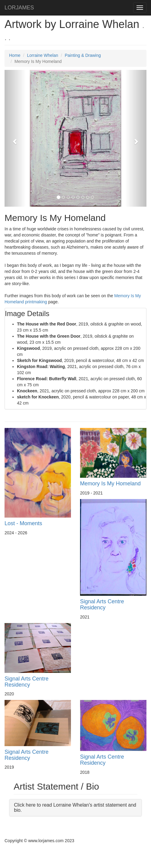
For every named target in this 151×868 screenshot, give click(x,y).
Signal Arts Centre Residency (102, 604)
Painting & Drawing (83, 55)
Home (15, 55)
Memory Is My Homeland (110, 484)
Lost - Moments (23, 523)
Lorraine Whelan (43, 55)
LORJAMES (19, 8)
